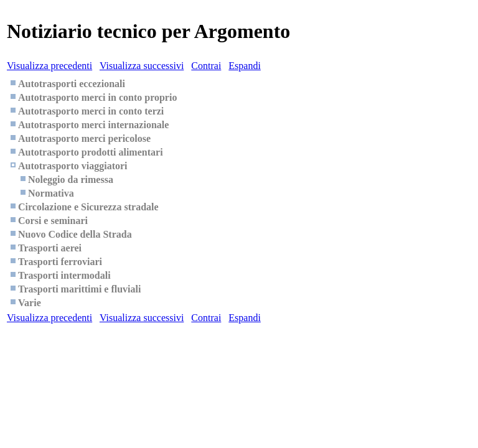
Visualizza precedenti (49, 66)
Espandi (245, 66)
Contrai (206, 66)
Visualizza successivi (142, 66)
